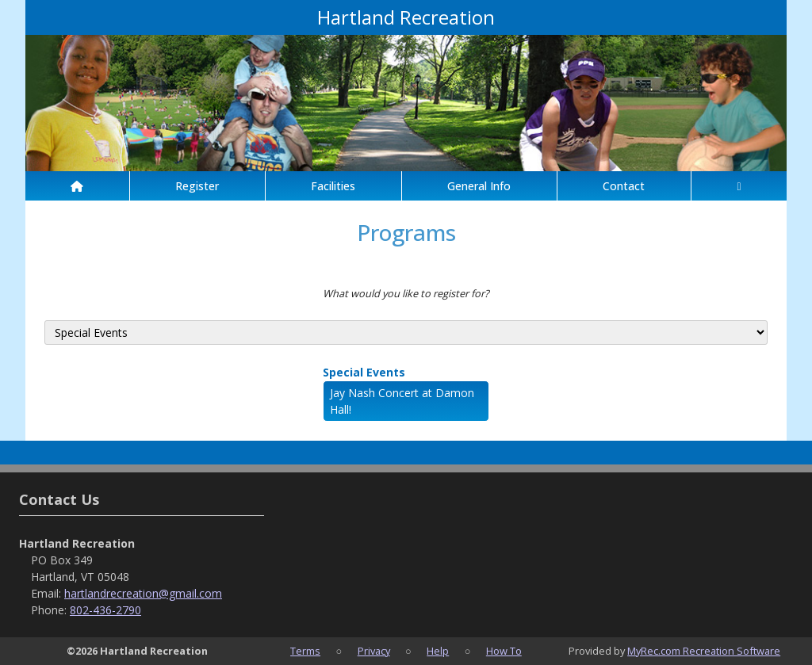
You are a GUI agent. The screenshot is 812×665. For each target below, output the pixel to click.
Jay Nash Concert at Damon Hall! (402, 401)
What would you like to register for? (406, 293)
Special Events (364, 372)
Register (197, 186)
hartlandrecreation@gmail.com (143, 593)
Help (438, 651)
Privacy (374, 651)
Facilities (333, 186)
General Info (479, 186)
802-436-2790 (105, 610)
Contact (624, 186)
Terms (305, 651)
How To (504, 651)
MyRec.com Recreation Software (704, 651)
